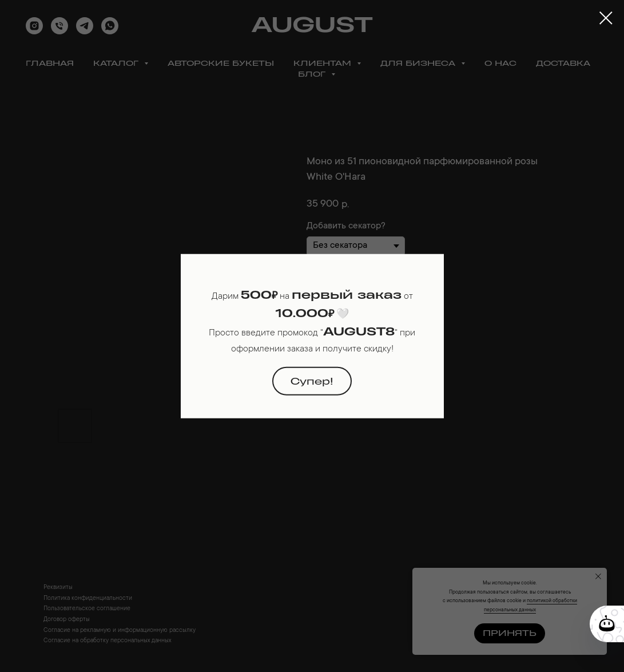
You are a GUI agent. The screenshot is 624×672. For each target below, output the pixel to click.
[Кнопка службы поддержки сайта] (607, 624)
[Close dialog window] (606, 18)
